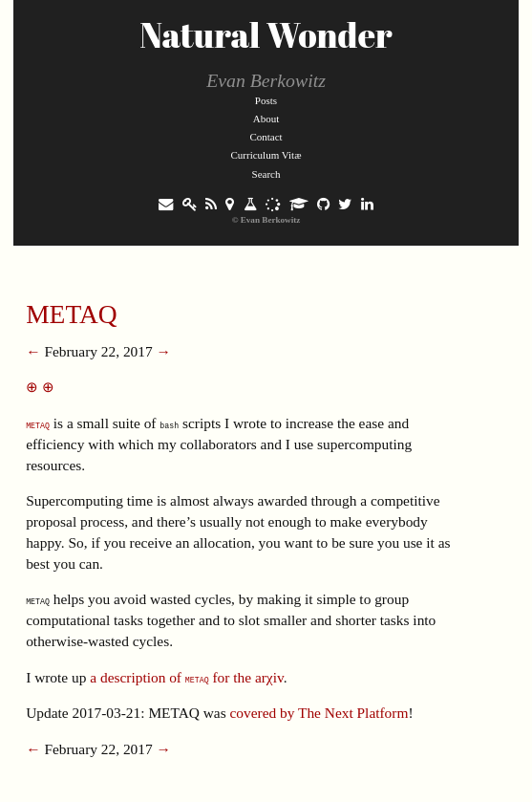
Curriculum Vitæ (266, 155)
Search (266, 174)
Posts (266, 100)
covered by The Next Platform (319, 713)
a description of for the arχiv (186, 677)
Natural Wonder (266, 34)
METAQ (72, 314)
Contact (266, 137)
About (266, 119)
